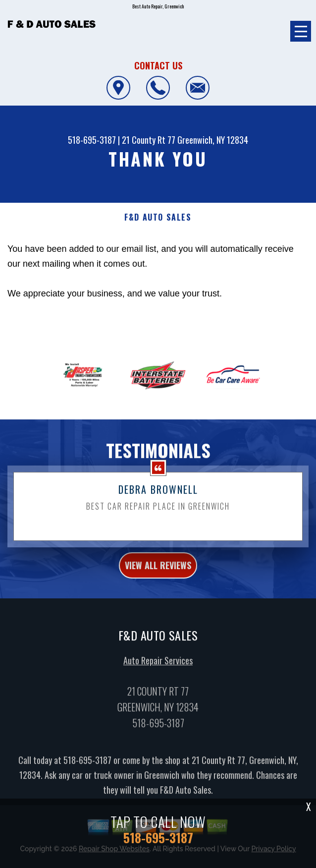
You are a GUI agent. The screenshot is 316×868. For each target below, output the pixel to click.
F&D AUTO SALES (158, 217)
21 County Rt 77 (149, 140)
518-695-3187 (92, 140)
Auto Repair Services (158, 665)
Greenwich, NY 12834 (213, 140)
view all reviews (158, 570)
